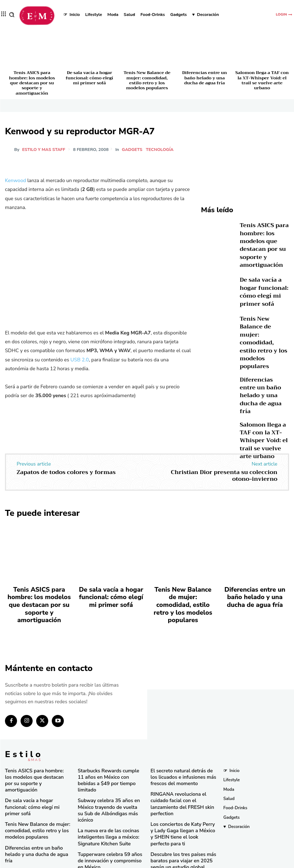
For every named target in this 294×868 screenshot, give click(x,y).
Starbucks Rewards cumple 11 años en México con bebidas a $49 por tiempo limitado (107, 745)
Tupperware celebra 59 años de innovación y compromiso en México (108, 809)
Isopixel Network (226, 862)
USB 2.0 (80, 360)
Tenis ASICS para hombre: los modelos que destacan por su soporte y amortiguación (32, 83)
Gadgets (133, 150)
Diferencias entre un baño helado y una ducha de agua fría (204, 78)
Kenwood (15, 181)
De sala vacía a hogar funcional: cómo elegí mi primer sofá (89, 78)
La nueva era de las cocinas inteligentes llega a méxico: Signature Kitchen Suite (104, 787)
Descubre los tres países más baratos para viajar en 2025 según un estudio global (179, 815)
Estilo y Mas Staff (44, 150)
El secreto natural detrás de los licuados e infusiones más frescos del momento (183, 745)
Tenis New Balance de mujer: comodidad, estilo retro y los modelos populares (147, 80)
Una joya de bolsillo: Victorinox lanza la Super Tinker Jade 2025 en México (109, 831)
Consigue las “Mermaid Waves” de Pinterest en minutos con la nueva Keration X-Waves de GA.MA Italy (181, 839)
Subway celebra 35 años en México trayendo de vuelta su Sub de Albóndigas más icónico (110, 766)
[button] (12, 15)
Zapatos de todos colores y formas (66, 459)
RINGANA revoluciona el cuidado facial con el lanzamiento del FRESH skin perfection (183, 766)
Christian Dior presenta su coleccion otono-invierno (224, 462)
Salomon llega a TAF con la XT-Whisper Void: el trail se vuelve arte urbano (262, 80)
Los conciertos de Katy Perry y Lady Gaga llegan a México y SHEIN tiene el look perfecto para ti (183, 790)
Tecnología (161, 150)
